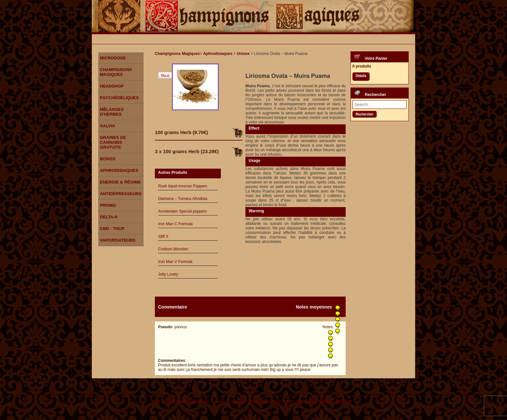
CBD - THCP (112, 229)
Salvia (108, 126)
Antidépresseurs (121, 194)
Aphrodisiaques (119, 170)
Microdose (113, 58)
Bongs (108, 159)
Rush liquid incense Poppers (183, 186)
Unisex (243, 54)
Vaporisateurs (118, 240)
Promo (108, 205)
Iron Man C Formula (175, 224)
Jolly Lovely (168, 274)
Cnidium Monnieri (173, 249)
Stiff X (163, 236)
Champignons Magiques (116, 72)
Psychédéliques (119, 98)
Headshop (112, 86)
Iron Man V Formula (175, 262)
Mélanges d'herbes (112, 112)
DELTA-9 (108, 217)
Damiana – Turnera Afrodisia (183, 199)
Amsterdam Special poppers (183, 211)
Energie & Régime (120, 182)
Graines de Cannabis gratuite (113, 142)
